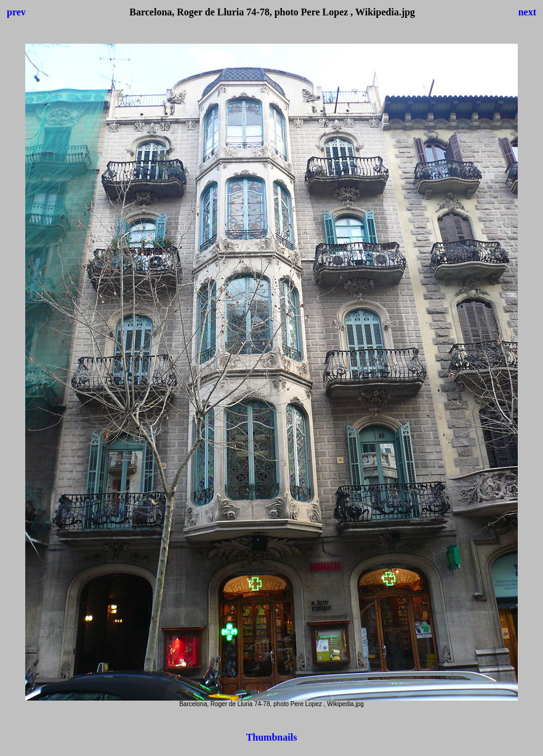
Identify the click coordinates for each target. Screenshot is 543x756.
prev (16, 12)
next (527, 12)
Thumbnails (272, 737)
